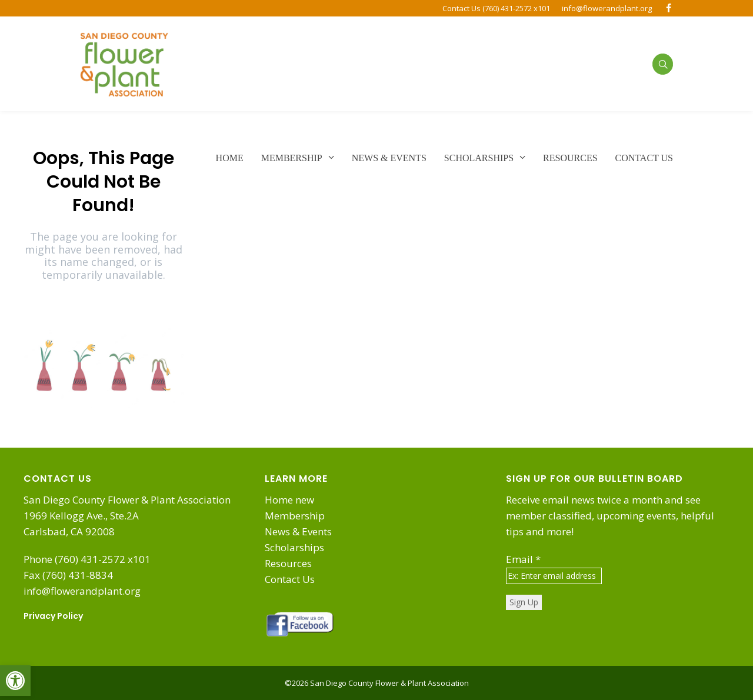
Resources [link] (288, 563)
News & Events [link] (298, 531)
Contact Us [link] (290, 579)
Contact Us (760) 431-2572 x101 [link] (496, 8)
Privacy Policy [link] (53, 616)
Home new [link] (289, 500)
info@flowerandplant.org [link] (607, 8)
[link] (15, 681)
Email (523, 559)
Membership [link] (295, 516)
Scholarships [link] (294, 547)
